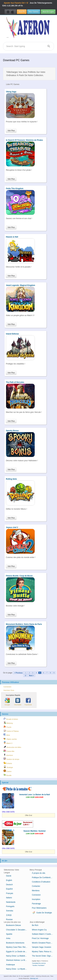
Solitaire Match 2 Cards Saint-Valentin (44, 934)
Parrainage (36, 904)
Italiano (9, 898)
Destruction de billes (12, 747)
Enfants (8, 763)
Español (9, 889)
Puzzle (7, 727)
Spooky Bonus (12, 431)
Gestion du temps (11, 759)
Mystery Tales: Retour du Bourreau (44, 952)
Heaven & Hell (12, 237)
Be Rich (35, 925)
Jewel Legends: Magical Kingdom (21, 285)
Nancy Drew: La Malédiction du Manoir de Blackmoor (18, 956)
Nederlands (11, 902)
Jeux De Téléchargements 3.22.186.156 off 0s (27, 4)
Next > (31, 676)
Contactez (36, 886)
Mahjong (8, 723)
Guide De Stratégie (42, 913)
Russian (9, 919)
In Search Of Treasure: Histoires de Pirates (24, 140)
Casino (8, 771)
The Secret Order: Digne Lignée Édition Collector (44, 956)
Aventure (8, 755)
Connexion (7, 687)
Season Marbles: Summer (35, 831)
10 (25, 676)
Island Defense (12, 334)
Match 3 (8, 743)
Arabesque (10, 965)
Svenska (10, 911)
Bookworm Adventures (15, 943)
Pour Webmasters (39, 908)
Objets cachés (10, 739)
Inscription (36, 899)
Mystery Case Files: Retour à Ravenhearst (18, 947)
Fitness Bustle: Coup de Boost (19, 576)
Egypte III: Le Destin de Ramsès (18, 952)
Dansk (9, 876)
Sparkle (9, 934)
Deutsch (9, 885)
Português (10, 906)
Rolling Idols (11, 479)
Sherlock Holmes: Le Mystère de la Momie (18, 960)
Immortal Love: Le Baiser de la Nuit (35, 795)
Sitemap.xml (34, 978)
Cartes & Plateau (11, 731)
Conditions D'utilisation (41, 882)
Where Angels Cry (39, 930)
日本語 (9, 915)
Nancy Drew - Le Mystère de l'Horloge (18, 969)
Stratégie (8, 767)
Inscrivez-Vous (9, 690)
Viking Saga (11, 92)
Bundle (8, 775)
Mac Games (34, 12)
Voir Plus (11, 131)
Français (10, 893)
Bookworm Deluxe (13, 925)
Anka (8, 938)
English (9, 880)
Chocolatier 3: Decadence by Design (18, 930)
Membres (36, 891)
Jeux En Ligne (48, 12)
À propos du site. (39, 873)
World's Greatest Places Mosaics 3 (44, 943)
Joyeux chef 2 (12, 527)
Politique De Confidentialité (43, 878)
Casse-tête (9, 751)
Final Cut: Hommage (40, 938)
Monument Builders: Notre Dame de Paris (24, 624)
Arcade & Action (11, 719)
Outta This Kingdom (15, 189)
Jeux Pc (22, 12)
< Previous (18, 673)
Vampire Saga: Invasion (42, 947)
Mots (7, 735)
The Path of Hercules (15, 382)
